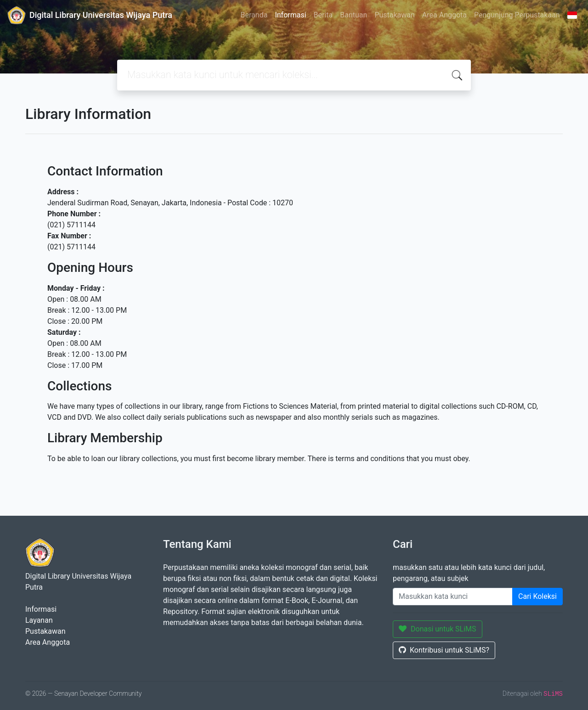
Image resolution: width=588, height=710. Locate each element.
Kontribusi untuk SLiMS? (444, 650)
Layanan (39, 620)
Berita (323, 15)
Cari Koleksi (537, 596)
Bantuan (353, 15)
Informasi (290, 15)
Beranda (254, 15)
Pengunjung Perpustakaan (517, 15)
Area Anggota (444, 15)
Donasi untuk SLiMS (438, 629)
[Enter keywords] (453, 597)
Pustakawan (394, 15)
